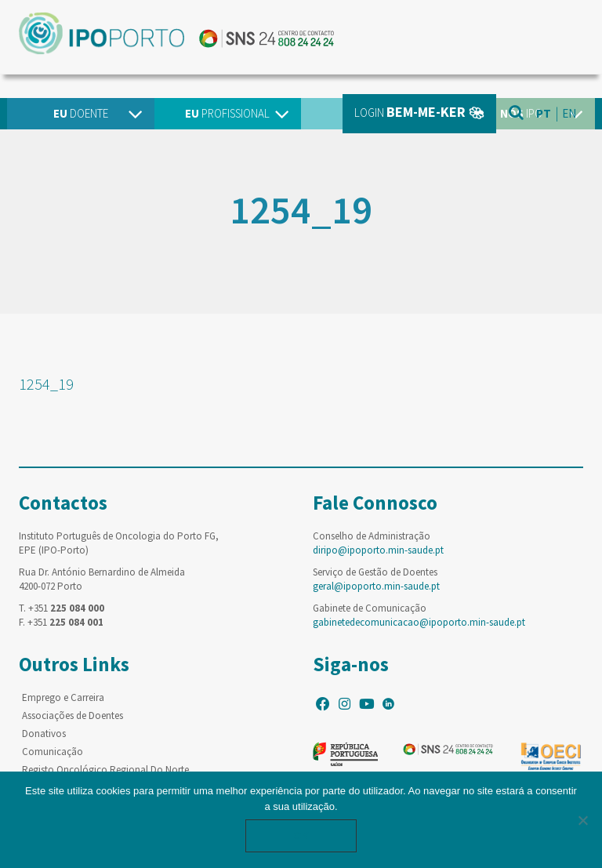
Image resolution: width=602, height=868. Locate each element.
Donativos (44, 734)
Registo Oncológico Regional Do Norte (105, 770)
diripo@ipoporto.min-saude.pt (378, 550)
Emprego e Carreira (63, 697)
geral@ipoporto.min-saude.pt (376, 586)
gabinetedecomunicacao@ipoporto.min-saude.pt (419, 622)
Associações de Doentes (73, 715)
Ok (301, 835)
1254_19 (46, 384)
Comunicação (53, 752)
